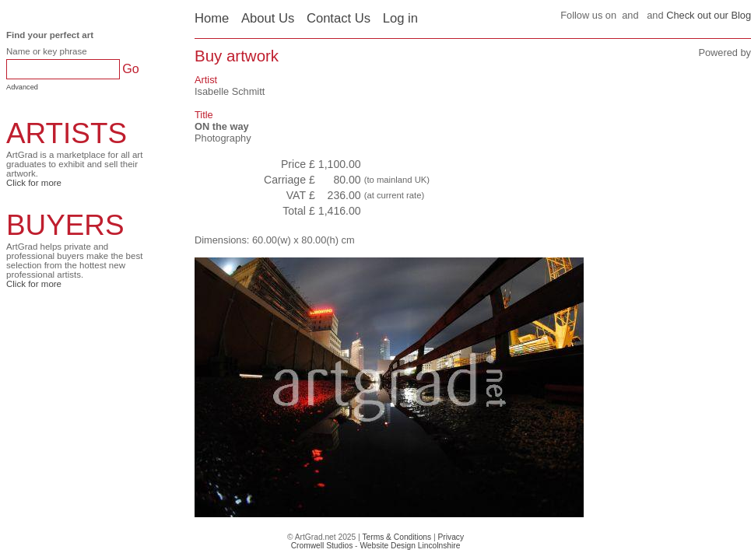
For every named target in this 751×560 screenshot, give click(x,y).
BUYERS (65, 225)
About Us (268, 18)
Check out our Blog (709, 15)
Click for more (34, 183)
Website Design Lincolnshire (410, 546)
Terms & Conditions (397, 537)
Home (212, 18)
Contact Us (339, 18)
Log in (400, 18)
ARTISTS (67, 133)
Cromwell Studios (322, 546)
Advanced (22, 87)
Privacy (451, 537)
